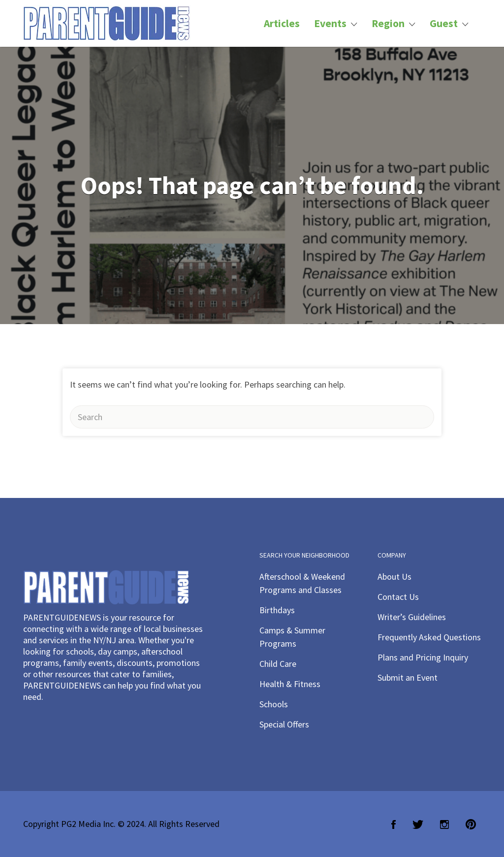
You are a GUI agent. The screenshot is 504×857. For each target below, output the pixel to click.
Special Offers (284, 724)
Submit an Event (408, 677)
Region (388, 23)
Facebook (394, 824)
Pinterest (471, 824)
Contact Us (398, 597)
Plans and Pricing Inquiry (423, 657)
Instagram (444, 824)
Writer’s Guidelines (412, 617)
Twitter (418, 824)
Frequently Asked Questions (429, 637)
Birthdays (277, 610)
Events (330, 23)
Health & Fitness (290, 684)
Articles (282, 23)
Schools (274, 704)
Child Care (278, 664)
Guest (444, 23)
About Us (394, 577)
